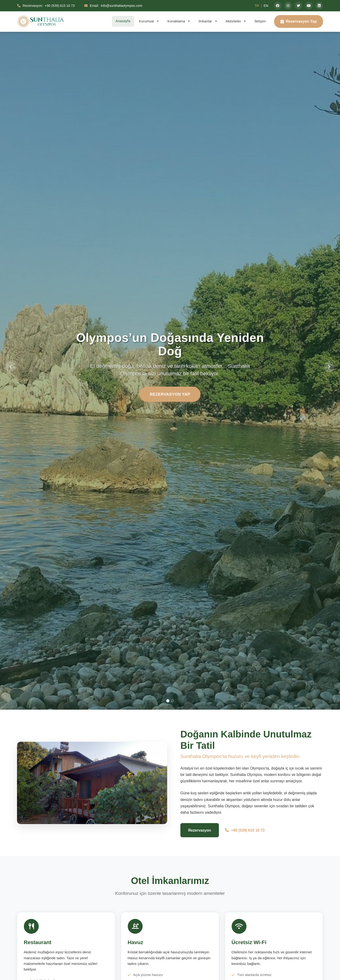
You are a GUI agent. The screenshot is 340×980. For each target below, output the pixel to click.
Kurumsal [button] (147, 21)
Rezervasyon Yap (299, 21)
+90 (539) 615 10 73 (246, 830)
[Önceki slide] (13, 367)
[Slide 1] (168, 701)
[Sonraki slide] (327, 367)
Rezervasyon (200, 830)
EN (266, 6)
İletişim (260, 21)
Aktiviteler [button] (234, 21)
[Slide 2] (172, 701)
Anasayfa (123, 21)
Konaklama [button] (177, 21)
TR (257, 6)
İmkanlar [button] (206, 21)
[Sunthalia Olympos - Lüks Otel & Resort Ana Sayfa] (41, 21)
